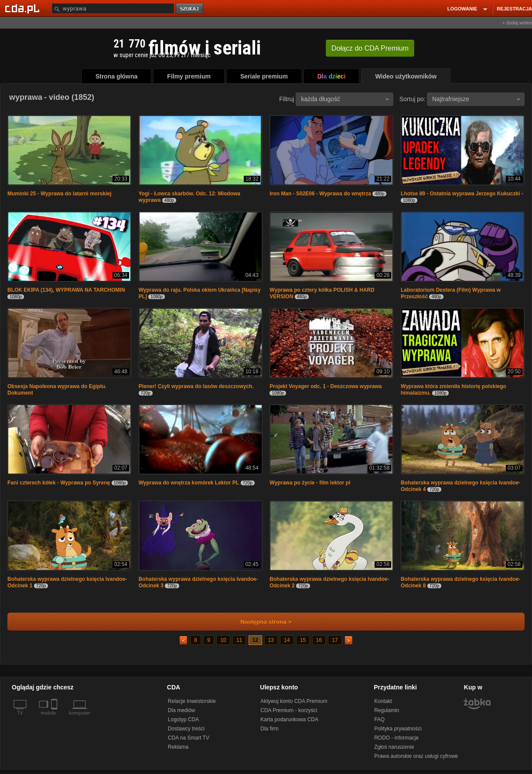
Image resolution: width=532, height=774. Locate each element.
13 (271, 640)
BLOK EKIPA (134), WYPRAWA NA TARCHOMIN (66, 290)
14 (287, 640)
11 (239, 640)
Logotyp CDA (183, 719)
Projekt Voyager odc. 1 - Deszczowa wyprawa (326, 386)
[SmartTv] (55, 718)
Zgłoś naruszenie (394, 747)
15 (303, 640)
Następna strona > (260, 622)
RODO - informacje (396, 738)
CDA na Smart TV (189, 738)
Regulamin (387, 710)
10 (223, 640)
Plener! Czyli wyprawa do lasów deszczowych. (196, 386)
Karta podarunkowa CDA (289, 719)
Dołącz (370, 48)
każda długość (345, 99)
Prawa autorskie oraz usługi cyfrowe (416, 756)
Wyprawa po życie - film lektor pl (310, 483)
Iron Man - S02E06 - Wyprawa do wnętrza (320, 194)
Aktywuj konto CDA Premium (294, 701)
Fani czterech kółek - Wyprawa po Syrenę (59, 483)
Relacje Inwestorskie (192, 701)
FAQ (379, 719)
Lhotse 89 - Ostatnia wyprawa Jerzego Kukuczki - (462, 194)
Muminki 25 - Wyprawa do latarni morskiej (60, 194)
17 (335, 640)
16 (319, 640)
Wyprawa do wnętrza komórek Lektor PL (189, 483)
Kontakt (383, 701)
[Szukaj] (113, 9)
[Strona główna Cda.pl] (24, 8)
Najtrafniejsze (476, 99)
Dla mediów (182, 710)
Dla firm (269, 729)
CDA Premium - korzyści (289, 710)
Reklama (178, 747)
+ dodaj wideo (517, 23)
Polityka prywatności (398, 729)
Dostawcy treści (186, 729)
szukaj (190, 9)
